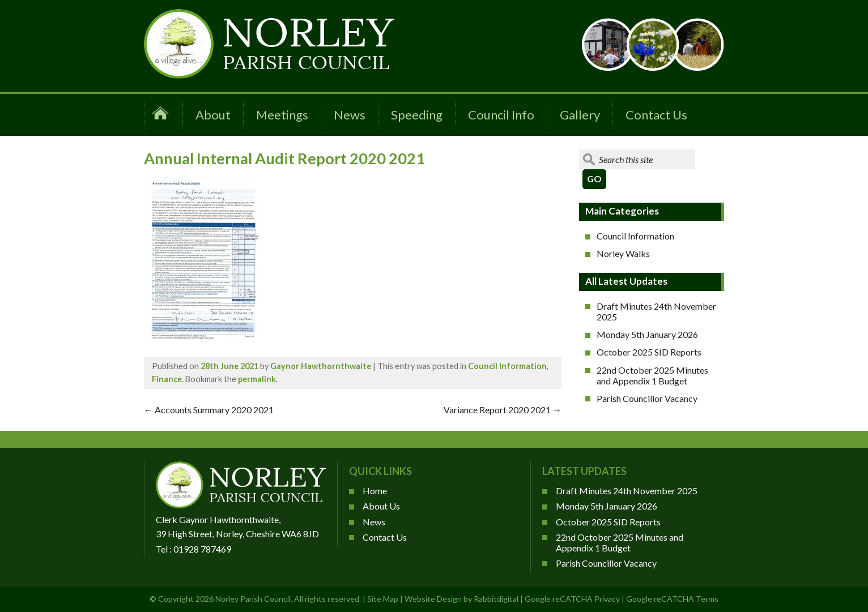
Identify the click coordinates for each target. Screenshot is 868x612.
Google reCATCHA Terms (672, 599)
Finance (167, 379)
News (350, 115)
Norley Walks (623, 253)
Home (375, 491)
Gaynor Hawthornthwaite (321, 366)
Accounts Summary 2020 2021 (209, 410)
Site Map (383, 599)
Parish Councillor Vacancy (647, 398)
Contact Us (656, 115)
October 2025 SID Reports (649, 352)
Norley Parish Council (253, 599)
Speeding (417, 115)
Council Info (501, 115)
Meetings (282, 115)
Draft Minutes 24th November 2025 (656, 311)
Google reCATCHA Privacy (572, 599)
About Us (381, 506)
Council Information (507, 366)
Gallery (580, 115)
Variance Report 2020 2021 (503, 410)
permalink (257, 379)
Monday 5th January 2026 (647, 334)
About (213, 115)
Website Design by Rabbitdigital (461, 599)
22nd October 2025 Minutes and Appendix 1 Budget (652, 375)
